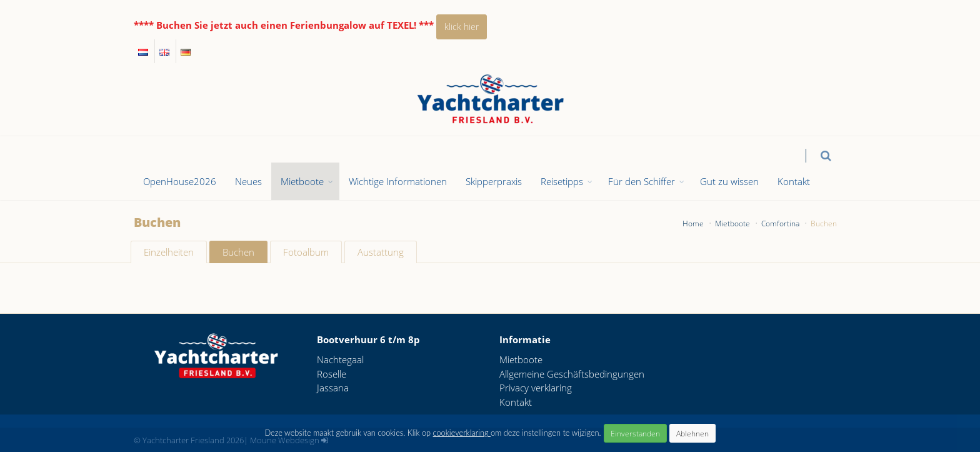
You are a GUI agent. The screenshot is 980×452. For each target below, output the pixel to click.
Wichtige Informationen (398, 181)
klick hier (462, 27)
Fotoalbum (306, 252)
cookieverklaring (462, 433)
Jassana (333, 388)
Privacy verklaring (536, 388)
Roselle (332, 374)
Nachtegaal (340, 359)
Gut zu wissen (729, 181)
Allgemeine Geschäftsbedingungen (572, 374)
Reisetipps (562, 181)
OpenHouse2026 (180, 181)
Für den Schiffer (642, 181)
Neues (248, 181)
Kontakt (794, 181)
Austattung (381, 252)
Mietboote (302, 181)
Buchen (238, 252)
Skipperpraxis (494, 181)
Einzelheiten (169, 252)
